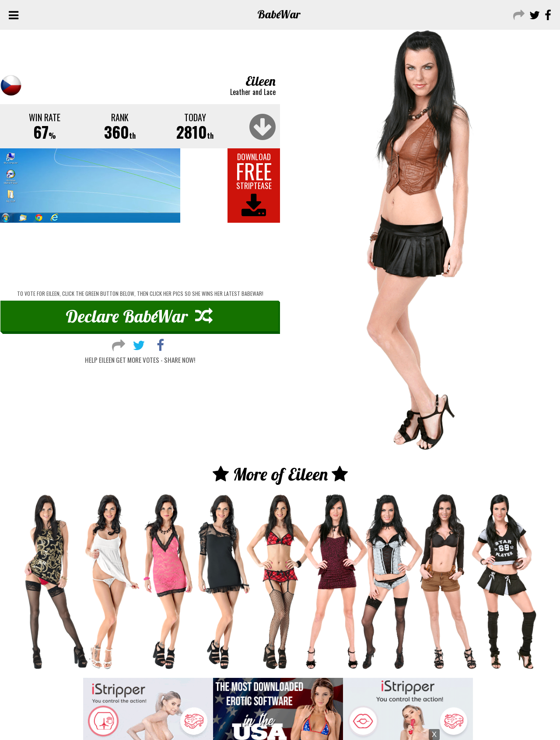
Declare (139, 316)
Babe (279, 14)
